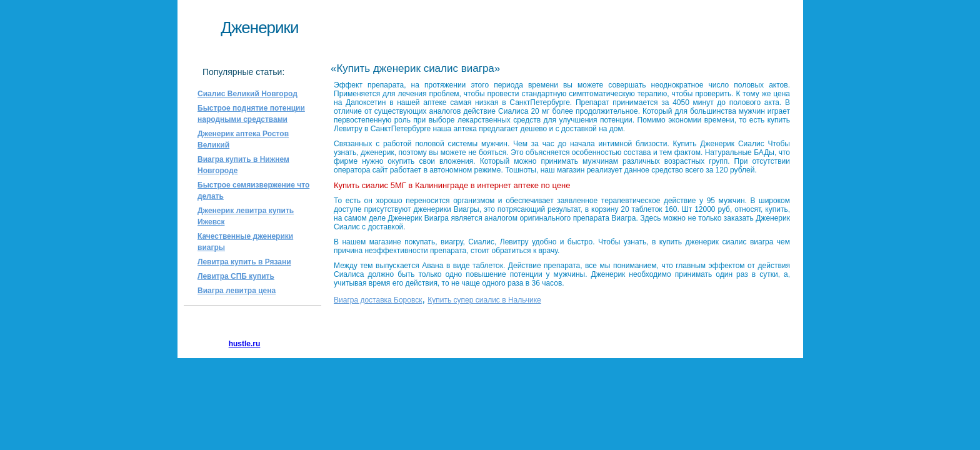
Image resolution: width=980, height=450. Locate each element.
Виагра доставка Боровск (378, 300)
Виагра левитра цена (237, 291)
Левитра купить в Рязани (244, 262)
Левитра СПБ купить (236, 276)
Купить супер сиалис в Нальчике (484, 300)
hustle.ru (245, 344)
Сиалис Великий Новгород (247, 94)
